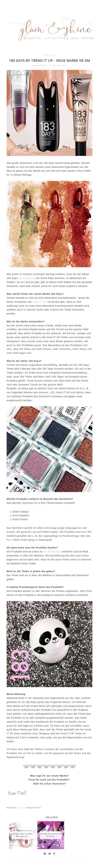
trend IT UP (39, 302)
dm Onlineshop (52, 552)
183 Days (50, 55)
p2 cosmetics (27, 278)
